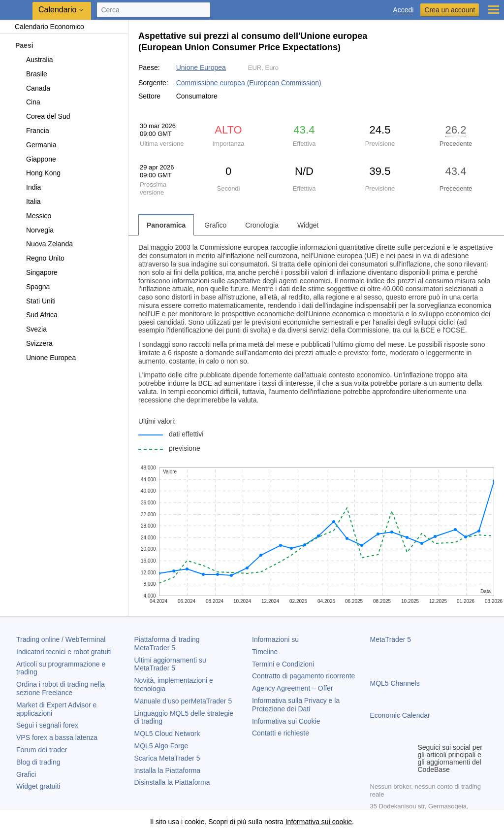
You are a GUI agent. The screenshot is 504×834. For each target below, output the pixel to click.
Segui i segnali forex (47, 725)
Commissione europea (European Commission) (249, 83)
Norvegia (34, 230)
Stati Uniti (35, 301)
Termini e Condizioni (283, 664)
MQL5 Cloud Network (167, 734)
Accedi (403, 10)
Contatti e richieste (281, 733)
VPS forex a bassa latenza (57, 737)
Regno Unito (40, 258)
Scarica (167, 758)
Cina (28, 102)
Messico (33, 216)
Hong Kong (38, 173)
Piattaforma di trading (167, 644)
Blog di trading (38, 762)
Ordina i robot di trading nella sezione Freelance (61, 688)
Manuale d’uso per (183, 701)
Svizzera (34, 343)
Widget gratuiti (38, 786)
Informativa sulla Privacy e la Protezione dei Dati (296, 705)
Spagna (32, 287)
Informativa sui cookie (319, 822)
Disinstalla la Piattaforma (172, 782)
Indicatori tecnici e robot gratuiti (64, 652)
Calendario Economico (45, 27)
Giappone (35, 159)
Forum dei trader (42, 750)
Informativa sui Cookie (286, 721)
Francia (32, 131)
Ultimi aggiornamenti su (170, 664)
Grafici (26, 774)
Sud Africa (36, 315)
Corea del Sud (43, 116)
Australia (34, 60)
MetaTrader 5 (391, 639)
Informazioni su (275, 639)
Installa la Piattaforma (168, 770)
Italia (28, 201)
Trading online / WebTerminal (61, 639)
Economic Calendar (400, 715)
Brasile (31, 74)
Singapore (36, 272)
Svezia (31, 329)
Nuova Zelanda (44, 244)
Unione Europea (45, 358)
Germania (35, 145)
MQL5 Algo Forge (161, 746)
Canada (32, 88)
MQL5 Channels (395, 683)
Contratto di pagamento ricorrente (303, 676)
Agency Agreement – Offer (293, 688)
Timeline (265, 652)
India (28, 187)
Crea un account (450, 10)
